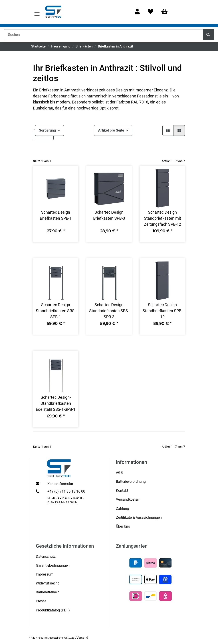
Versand (82, 638)
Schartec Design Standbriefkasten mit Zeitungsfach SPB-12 (162, 218)
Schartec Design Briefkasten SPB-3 (109, 215)
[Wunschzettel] (150, 12)
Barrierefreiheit (47, 592)
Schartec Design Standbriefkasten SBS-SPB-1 (56, 311)
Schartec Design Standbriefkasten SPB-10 (162, 311)
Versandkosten (128, 499)
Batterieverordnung (131, 482)
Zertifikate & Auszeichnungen (139, 517)
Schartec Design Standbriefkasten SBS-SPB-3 (109, 311)
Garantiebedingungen (53, 565)
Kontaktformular (60, 484)
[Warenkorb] (166, 12)
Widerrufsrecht (47, 583)
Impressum (45, 574)
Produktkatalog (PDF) (53, 610)
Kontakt (122, 490)
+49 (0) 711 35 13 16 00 (66, 491)
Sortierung (47, 130)
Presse (41, 601)
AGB (119, 473)
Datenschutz (46, 556)
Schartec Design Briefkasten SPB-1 (56, 215)
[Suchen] (104, 35)
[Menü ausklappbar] (37, 12)
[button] (137, 12)
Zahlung (122, 509)
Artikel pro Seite (111, 130)
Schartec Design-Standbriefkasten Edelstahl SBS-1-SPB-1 (56, 403)
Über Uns (123, 526)
